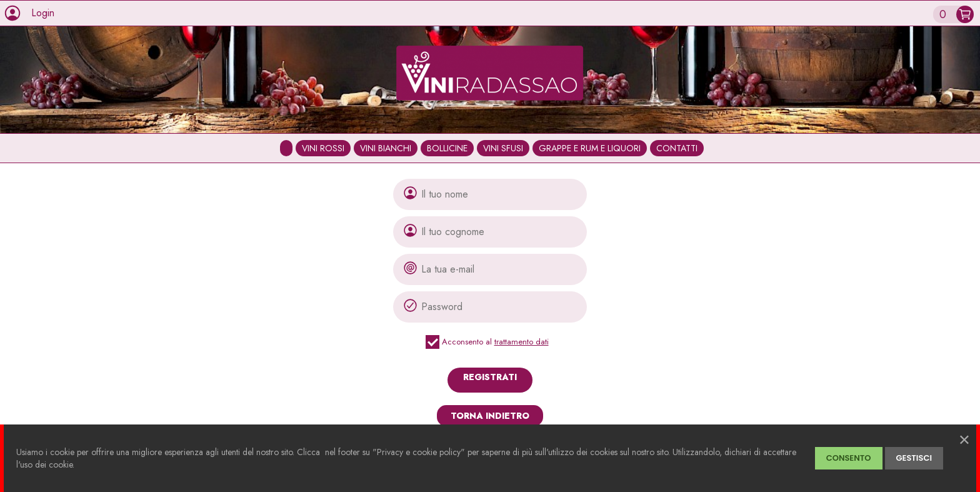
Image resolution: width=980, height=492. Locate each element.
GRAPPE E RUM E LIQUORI (590, 148)
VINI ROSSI (323, 148)
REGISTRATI (490, 377)
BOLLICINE (447, 148)
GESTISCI (914, 458)
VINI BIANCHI (386, 148)
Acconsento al (490, 342)
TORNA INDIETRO (490, 416)
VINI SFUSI (503, 148)
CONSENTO (849, 458)
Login (43, 13)
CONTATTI (677, 148)
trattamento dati (522, 342)
